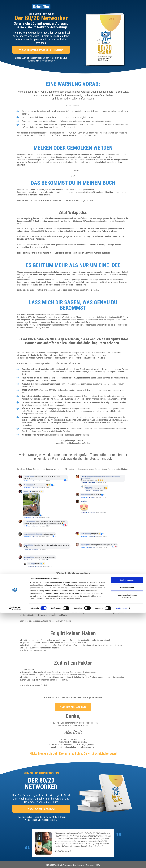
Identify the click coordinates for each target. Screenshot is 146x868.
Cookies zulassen (127, 835)
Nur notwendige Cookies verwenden (127, 852)
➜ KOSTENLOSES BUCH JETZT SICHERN (41, 50)
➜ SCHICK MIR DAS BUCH (73, 707)
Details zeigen (121, 863)
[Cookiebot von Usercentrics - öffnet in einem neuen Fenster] (15, 864)
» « (41, 59)
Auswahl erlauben (127, 843)
